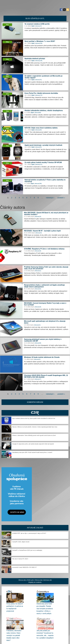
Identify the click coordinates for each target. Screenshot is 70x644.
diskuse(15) (38, 217)
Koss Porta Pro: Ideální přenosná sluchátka (41, 93)
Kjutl (33, 26)
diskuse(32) (38, 289)
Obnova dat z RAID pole (26, 580)
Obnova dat (38, 580)
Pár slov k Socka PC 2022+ (20, 559)
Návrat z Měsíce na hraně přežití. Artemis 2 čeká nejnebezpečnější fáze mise (35, 427)
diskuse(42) (37, 359)
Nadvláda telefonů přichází (35, 59)
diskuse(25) (38, 147)
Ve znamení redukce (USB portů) (37, 24)
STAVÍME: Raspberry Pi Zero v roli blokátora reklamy (44, 249)
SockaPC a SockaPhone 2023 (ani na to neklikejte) (27, 550)
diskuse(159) (39, 43)
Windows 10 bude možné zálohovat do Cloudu (42, 357)
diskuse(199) (38, 184)
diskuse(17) (38, 379)
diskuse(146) (39, 61)
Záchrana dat (47, 580)
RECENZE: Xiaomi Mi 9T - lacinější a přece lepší (42, 231)
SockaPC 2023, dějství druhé (21, 542)
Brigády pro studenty (35, 582)
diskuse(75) (38, 80)
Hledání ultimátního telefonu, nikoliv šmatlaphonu (44, 111)
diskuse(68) (38, 113)
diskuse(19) (38, 307)
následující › (50, 198)
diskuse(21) (38, 271)
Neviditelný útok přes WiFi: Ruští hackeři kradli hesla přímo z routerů (32, 452)
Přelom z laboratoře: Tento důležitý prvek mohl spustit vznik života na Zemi (34, 435)
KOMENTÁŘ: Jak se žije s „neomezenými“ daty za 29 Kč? (29, 533)
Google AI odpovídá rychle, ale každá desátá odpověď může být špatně (33, 444)
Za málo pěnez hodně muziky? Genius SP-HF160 (43, 162)
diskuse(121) (39, 164)
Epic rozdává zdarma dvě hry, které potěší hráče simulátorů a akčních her (34, 418)
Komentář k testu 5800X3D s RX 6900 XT (24, 567)
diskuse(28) (38, 130)
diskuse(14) (38, 26)
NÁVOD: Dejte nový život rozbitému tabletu (41, 128)
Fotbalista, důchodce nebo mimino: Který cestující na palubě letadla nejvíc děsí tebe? (14, 635)
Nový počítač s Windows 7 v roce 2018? (40, 41)
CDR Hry (35, 413)
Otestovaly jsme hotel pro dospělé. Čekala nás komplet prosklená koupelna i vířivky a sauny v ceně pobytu (45, 609)
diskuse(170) (39, 95)
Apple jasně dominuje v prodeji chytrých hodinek (43, 145)
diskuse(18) (38, 251)
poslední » (61, 198)
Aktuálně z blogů (35, 528)
